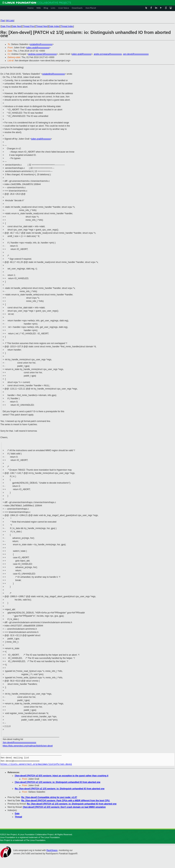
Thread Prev (29, 26)
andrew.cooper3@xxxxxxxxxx (42, 54)
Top (3, 21)
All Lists (10, 21)
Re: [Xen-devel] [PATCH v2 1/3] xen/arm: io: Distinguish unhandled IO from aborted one (60, 789)
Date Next (17, 26)
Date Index (54, 26)
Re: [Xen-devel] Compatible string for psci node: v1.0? (49, 797)
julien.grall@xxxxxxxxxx (38, 48)
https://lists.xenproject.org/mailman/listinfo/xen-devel (28, 746)
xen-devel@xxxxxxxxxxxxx (136, 54)
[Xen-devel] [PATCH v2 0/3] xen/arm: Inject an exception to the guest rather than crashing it (62, 776)
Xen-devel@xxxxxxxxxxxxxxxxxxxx (19, 743)
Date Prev (6, 26)
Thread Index (67, 26)
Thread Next (42, 26)
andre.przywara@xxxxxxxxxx (108, 54)
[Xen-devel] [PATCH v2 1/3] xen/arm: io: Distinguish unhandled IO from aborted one (58, 782)
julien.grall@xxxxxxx (82, 54)
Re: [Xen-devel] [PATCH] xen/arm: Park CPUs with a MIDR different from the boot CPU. (66, 801)
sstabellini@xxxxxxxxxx (41, 44)
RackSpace (52, 850)
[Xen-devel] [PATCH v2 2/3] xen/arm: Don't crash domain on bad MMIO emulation (64, 807)
